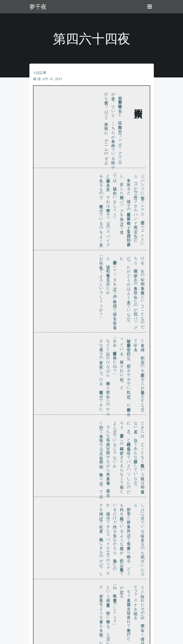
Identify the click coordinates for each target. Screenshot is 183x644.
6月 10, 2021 (53, 79)
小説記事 (40, 73)
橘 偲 (37, 79)
